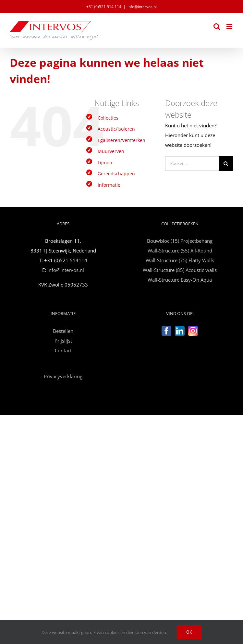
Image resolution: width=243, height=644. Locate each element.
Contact (63, 350)
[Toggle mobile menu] (230, 26)
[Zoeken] (226, 164)
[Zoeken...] (192, 164)
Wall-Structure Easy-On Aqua (180, 280)
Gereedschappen (116, 174)
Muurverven (111, 151)
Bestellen (63, 331)
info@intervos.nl (142, 7)
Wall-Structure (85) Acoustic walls (180, 270)
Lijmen (105, 163)
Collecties (108, 118)
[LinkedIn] (180, 331)
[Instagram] (193, 331)
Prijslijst (63, 341)
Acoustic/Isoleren (116, 129)
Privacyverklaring (63, 376)
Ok (189, 632)
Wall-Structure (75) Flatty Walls (180, 260)
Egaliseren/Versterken (121, 140)
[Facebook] (166, 331)
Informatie (109, 185)
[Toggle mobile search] (217, 26)
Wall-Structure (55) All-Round (180, 251)
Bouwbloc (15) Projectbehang (180, 241)
